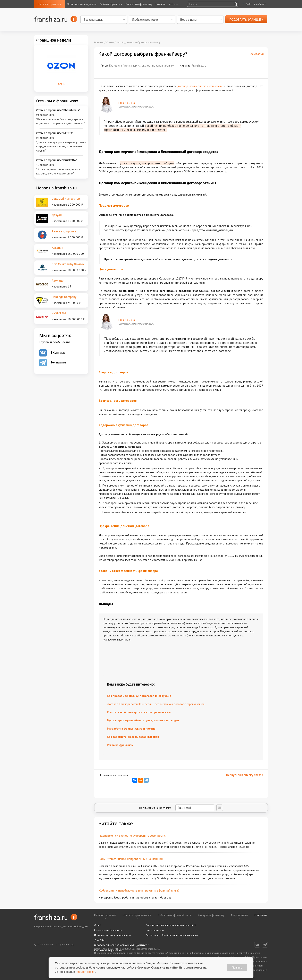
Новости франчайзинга (137, 915)
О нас (98, 925)
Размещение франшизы (108, 930)
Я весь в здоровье (64, 231)
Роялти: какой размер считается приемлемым (139, 712)
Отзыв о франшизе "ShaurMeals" (58, 110)
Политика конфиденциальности (113, 935)
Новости (161, 4)
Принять (237, 968)
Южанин (57, 248)
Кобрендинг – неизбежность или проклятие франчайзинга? (139, 890)
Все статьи (256, 54)
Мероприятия (240, 915)
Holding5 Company (64, 297)
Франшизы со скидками (82, 4)
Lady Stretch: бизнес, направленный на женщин (131, 859)
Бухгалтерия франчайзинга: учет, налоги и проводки (143, 720)
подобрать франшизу (246, 20)
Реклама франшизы (120, 745)
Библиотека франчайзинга (174, 915)
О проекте (261, 915)
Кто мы (173, 4)
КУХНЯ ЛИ (59, 313)
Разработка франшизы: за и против (131, 729)
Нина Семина (127, 103)
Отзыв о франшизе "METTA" (55, 133)
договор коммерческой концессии (200, 86)
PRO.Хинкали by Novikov (68, 264)
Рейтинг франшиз (111, 4)
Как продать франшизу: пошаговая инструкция (139, 696)
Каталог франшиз (49, 4)
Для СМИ (99, 940)
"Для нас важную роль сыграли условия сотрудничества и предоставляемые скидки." (61, 146)
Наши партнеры (155, 930)
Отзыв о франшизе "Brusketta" (57, 160)
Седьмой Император (66, 199)
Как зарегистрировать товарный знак (133, 737)
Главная (99, 42)
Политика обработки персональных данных (120, 945)
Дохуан (57, 215)
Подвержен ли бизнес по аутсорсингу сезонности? (133, 836)
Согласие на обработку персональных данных (173, 935)
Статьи (110, 42)
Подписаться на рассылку (177, 808)
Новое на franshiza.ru (56, 188)
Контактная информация (108, 950)
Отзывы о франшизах (57, 101)
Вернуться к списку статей (245, 775)
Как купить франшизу (139, 4)
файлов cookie (86, 972)
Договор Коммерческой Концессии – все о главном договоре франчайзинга (156, 704)
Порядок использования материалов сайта (171, 925)
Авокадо (58, 280)
